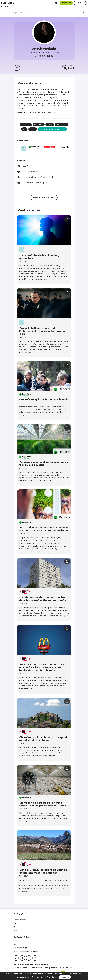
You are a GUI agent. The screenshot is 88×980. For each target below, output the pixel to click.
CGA (15, 944)
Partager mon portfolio (44, 198)
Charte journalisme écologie (52, 129)
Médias (16, 7)
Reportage (26, 125)
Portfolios (6, 7)
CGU (16, 940)
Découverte (62, 125)
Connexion (80, 3)
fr (56, 3)
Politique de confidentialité (44, 977)
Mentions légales (22, 948)
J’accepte (65, 977)
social (50, 125)
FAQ (16, 923)
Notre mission (20, 920)
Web (24, 129)
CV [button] (17, 68)
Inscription (66, 3)
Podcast (17, 927)
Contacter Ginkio (21, 937)
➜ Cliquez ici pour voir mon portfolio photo (39, 113)
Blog (16, 930)
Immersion (39, 125)
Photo (33, 129)
